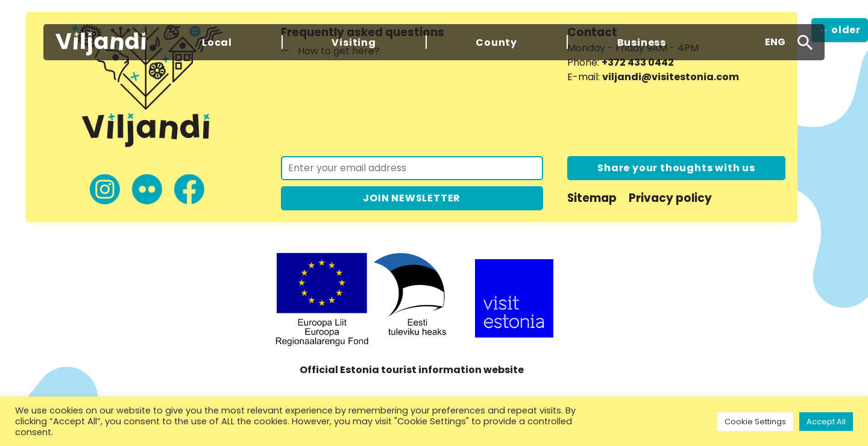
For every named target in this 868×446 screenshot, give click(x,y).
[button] (775, 42)
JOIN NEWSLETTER (412, 198)
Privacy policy (670, 198)
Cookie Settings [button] (755, 422)
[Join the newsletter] (412, 168)
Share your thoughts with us (676, 168)
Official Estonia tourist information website (412, 370)
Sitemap (592, 198)
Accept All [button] (826, 422)
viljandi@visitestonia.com (671, 77)
